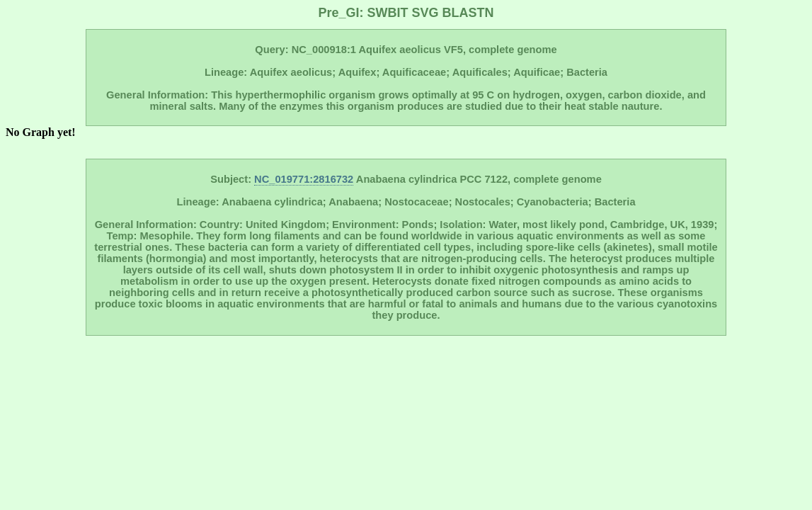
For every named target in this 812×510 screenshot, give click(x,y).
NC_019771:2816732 (304, 179)
